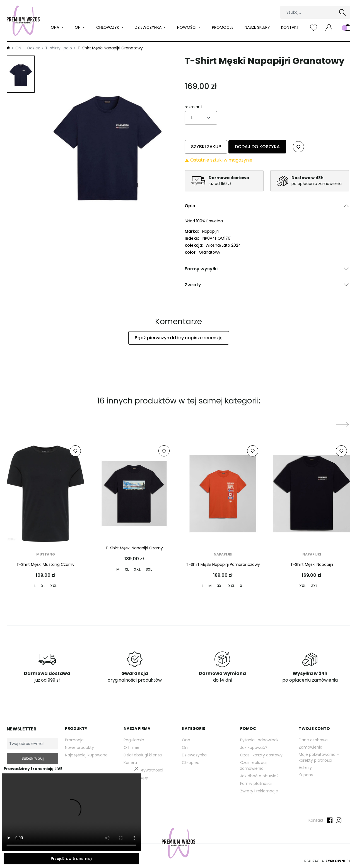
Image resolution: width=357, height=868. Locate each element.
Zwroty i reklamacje (259, 791)
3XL (149, 569)
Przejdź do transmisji (71, 859)
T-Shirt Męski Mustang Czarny (45, 564)
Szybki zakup (206, 147)
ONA (56, 27)
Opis (190, 206)
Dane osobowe (313, 740)
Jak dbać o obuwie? (259, 776)
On (185, 747)
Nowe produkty (79, 747)
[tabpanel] (267, 242)
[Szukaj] (315, 12)
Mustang (46, 554)
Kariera (130, 763)
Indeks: (192, 238)
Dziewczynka (149, 27)
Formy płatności (256, 783)
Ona (186, 740)
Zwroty (193, 285)
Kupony (306, 775)
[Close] (136, 769)
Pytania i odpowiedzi (260, 740)
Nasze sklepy (257, 27)
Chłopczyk (108, 27)
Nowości (187, 27)
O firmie (132, 747)
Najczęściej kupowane (86, 755)
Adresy (305, 768)
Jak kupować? (254, 747)
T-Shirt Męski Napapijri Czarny (134, 548)
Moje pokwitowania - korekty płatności (319, 757)
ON (78, 27)
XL (43, 586)
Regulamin (134, 740)
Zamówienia (311, 747)
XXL (54, 586)
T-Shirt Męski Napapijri (312, 564)
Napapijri (210, 231)
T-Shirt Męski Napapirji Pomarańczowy (223, 564)
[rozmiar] (201, 118)
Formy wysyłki (201, 269)
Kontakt (290, 27)
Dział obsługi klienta (143, 755)
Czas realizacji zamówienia (254, 765)
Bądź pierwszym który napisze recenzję (179, 338)
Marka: (192, 231)
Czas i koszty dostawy (261, 755)
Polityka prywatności (143, 770)
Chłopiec (191, 763)
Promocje (223, 27)
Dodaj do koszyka (257, 147)
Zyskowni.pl (338, 861)
